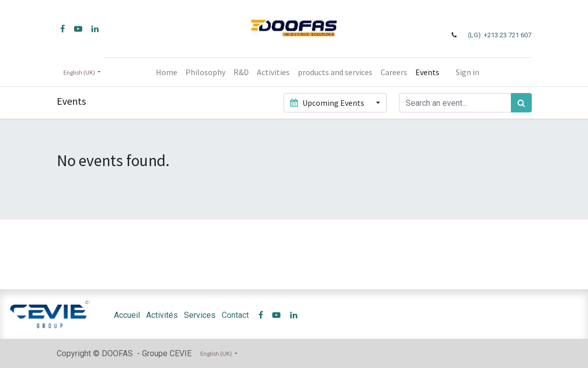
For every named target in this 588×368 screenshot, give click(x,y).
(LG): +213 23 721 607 (500, 35)
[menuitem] (167, 72)
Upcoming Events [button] (328, 103)
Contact (235, 315)
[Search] (521, 103)
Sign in (467, 72)
